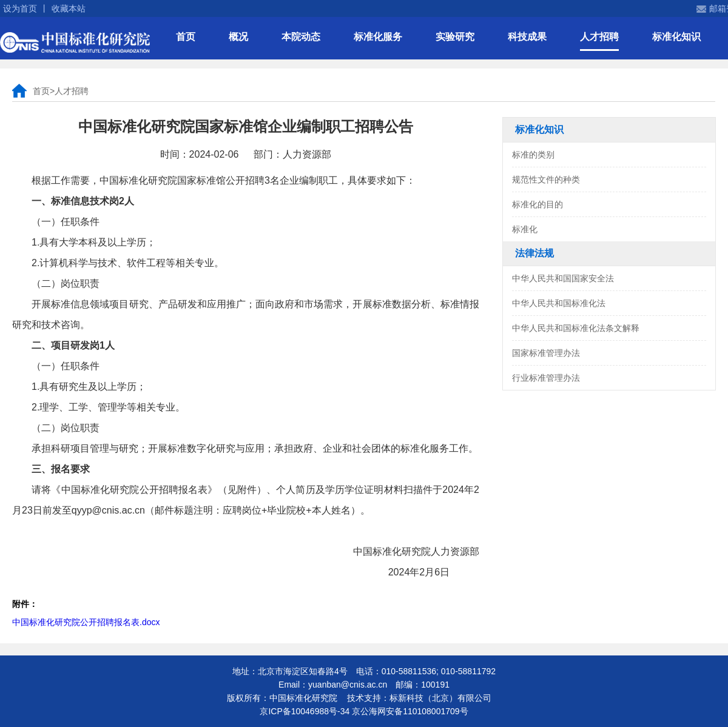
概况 (238, 37)
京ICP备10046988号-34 (305, 711)
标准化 (525, 229)
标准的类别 (533, 155)
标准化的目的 (538, 204)
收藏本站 (69, 8)
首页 (186, 37)
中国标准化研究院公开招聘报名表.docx (86, 622)
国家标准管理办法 (546, 353)
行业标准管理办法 (546, 378)
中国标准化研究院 (75, 42)
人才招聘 (599, 37)
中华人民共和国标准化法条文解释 (576, 328)
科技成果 (527, 37)
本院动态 (301, 37)
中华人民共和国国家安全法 (563, 278)
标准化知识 (676, 37)
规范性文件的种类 (546, 179)
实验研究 (455, 37)
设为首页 (20, 8)
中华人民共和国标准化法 (559, 303)
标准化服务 (378, 37)
